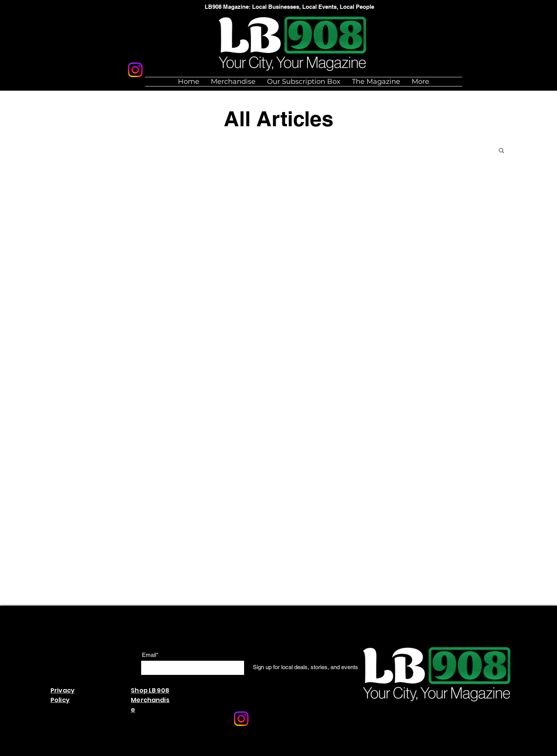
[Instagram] (135, 70)
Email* (150, 655)
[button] (501, 151)
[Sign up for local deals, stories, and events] (305, 667)
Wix (212, 752)
